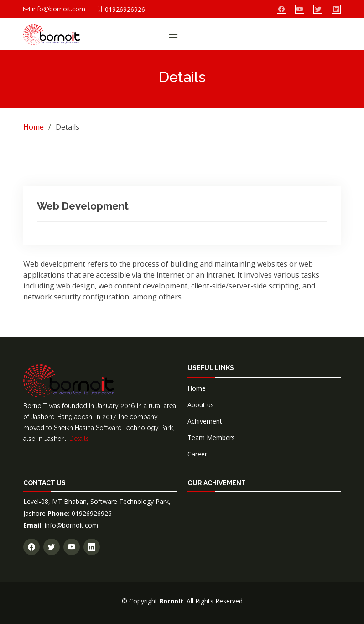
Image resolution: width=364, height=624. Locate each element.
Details (79, 439)
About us (201, 405)
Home (34, 127)
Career (197, 454)
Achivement (205, 421)
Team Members (211, 438)
